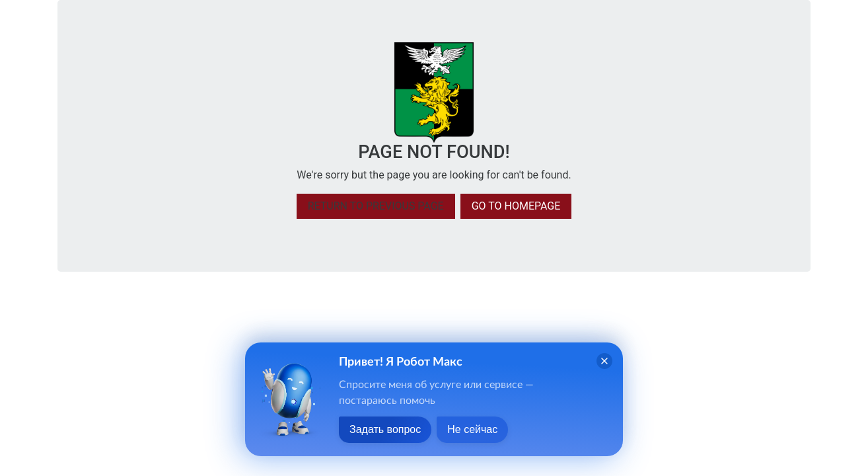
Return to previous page (376, 206)
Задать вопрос (385, 429)
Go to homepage (516, 206)
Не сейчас (472, 429)
